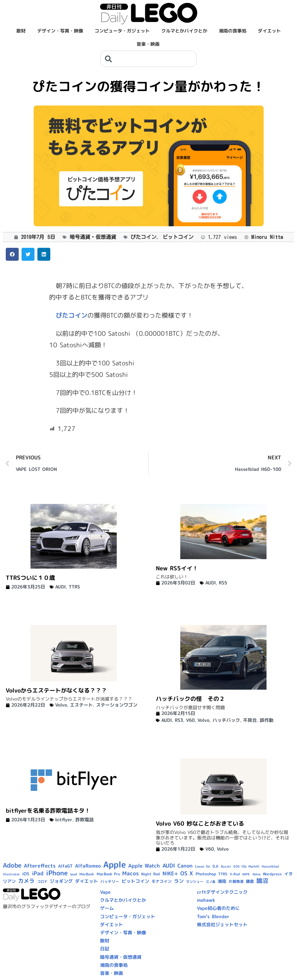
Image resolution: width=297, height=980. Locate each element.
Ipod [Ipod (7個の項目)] (74, 874)
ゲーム (107, 908)
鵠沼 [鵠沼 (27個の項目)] (262, 881)
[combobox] (148, 59)
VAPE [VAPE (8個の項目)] (246, 874)
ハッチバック (226, 720)
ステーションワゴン (117, 705)
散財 (21, 31)
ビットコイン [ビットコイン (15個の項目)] (135, 881)
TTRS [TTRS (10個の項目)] (223, 874)
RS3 (179, 720)
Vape (105, 892)
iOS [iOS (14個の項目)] (26, 874)
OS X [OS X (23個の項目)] (187, 873)
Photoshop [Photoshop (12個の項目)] (206, 874)
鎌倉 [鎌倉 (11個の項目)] (250, 881)
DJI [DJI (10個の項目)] (215, 866)
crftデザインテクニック (222, 892)
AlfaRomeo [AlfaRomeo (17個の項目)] (88, 866)
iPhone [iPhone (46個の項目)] (57, 873)
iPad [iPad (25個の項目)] (38, 873)
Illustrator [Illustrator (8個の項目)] (11, 874)
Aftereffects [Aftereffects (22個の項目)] (40, 866)
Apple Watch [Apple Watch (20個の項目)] (144, 866)
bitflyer (64, 820)
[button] (12, 254)
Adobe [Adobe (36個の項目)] (12, 865)
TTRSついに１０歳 (30, 578)
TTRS (74, 587)
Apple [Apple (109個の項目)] (115, 864)
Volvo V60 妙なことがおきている (200, 823)
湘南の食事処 (233, 31)
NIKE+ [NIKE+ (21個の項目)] (170, 873)
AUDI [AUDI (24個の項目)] (169, 866)
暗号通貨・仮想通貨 (93, 237)
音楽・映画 (148, 44)
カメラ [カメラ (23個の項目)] (26, 881)
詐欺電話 (85, 820)
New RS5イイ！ (177, 568)
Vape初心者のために (218, 908)
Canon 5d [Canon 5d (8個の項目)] (202, 866)
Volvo (61, 705)
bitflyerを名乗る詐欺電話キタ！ (48, 810)
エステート (81, 705)
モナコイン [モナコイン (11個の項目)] (162, 881)
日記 (105, 949)
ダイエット (269, 31)
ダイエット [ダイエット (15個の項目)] (87, 881)
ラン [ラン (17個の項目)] (179, 881)
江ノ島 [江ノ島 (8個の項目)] (211, 882)
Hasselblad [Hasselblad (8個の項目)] (270, 866)
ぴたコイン (143, 237)
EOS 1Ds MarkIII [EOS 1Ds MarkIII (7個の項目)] (246, 866)
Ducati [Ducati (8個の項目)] (226, 866)
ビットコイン (178, 237)
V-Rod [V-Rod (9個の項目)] (235, 874)
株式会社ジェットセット (222, 925)
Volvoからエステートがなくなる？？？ (56, 690)
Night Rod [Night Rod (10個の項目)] (151, 874)
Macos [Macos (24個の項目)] (131, 873)
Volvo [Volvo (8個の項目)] (256, 874)
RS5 (223, 583)
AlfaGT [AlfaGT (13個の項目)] (65, 866)
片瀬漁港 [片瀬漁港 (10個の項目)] (236, 881)
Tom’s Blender (213, 916)
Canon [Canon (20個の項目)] (185, 866)
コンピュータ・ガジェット (122, 31)
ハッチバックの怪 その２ (190, 699)
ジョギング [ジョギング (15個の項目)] (61, 881)
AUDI (61, 587)
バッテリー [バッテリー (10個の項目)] (110, 881)
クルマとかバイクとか (184, 31)
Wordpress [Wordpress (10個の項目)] (272, 874)
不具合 (250, 720)
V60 (190, 720)
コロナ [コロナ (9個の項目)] (42, 882)
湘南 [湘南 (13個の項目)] (222, 881)
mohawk (206, 900)
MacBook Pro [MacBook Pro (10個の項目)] (108, 874)
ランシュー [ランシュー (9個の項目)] (195, 882)
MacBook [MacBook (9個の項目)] (87, 874)
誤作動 (267, 720)
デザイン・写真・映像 (60, 31)
